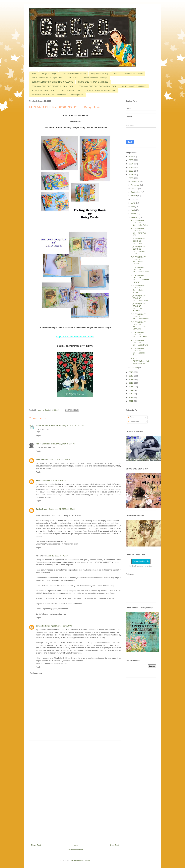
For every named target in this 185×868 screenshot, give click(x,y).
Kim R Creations (43, 444)
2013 (131, 394)
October (135, 189)
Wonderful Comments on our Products (128, 74)
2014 (131, 390)
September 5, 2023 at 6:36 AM (54, 480)
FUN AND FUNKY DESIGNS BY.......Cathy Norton (138, 289)
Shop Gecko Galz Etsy (100, 74)
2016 (131, 383)
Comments (133, 422)
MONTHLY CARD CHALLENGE (134, 86)
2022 (131, 171)
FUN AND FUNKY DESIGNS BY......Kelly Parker (139, 223)
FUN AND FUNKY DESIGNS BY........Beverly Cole (138, 250)
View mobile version (75, 850)
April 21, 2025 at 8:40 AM (58, 556)
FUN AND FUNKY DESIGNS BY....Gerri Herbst (139, 335)
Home (34, 74)
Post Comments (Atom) (81, 860)
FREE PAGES (72, 78)
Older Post (115, 845)
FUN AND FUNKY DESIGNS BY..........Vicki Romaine (138, 307)
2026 (131, 157)
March (134, 214)
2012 (131, 397)
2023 (131, 167)
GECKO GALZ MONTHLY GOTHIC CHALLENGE (98, 86)
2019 (131, 372)
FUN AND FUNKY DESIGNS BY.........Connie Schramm (138, 325)
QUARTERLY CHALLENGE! (70, 90)
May (133, 207)
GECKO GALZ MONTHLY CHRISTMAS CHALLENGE (52, 82)
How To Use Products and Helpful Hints (47, 78)
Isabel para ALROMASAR (47, 425)
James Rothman (43, 626)
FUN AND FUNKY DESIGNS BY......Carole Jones (140, 269)
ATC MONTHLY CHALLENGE (43, 90)
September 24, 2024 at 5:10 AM (62, 509)
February (135, 217)
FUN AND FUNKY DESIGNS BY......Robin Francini (138, 260)
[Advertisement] (75, 791)
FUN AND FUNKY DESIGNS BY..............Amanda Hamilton (140, 279)
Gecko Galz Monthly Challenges (95, 78)
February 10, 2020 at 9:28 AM (63, 444)
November (136, 185)
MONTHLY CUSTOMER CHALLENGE (101, 90)
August (134, 196)
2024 (131, 164)
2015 (131, 387)
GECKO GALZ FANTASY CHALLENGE (93, 82)
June (133, 203)
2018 (131, 376)
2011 (131, 401)
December (136, 181)
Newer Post (36, 845)
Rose (38, 480)
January (135, 368)
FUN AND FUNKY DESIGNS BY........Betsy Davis (140, 316)
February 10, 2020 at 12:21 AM (72, 425)
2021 (131, 175)
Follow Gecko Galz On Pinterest (74, 74)
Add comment (36, 673)
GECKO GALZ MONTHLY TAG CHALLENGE (49, 95)
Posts (131, 417)
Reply (38, 435)
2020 (131, 178)
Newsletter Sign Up (141, 561)
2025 (131, 160)
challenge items (77, 95)
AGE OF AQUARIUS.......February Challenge (140, 361)
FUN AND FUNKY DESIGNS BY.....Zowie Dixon (139, 298)
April (133, 210)
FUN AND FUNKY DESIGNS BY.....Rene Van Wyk (138, 232)
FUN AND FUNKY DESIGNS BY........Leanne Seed (138, 352)
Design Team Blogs (49, 74)
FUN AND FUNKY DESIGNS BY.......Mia (138, 241)
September (136, 192)
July (133, 199)
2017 (131, 379)
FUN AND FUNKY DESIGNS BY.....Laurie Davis (139, 343)
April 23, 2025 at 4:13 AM (61, 626)
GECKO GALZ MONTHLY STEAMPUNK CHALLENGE (53, 86)
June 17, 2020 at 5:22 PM (60, 459)
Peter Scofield (42, 459)
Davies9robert (42, 509)
